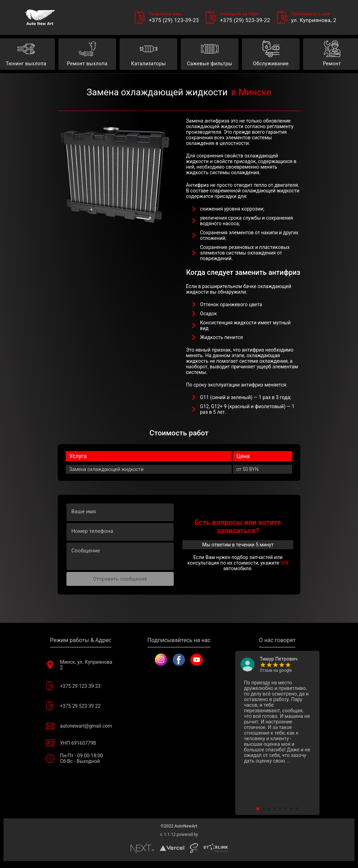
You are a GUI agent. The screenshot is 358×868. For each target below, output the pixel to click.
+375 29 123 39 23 (81, 686)
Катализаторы (148, 54)
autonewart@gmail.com (81, 726)
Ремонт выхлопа (87, 54)
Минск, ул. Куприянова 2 (81, 665)
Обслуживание (271, 54)
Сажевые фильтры (210, 54)
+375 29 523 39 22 (81, 706)
